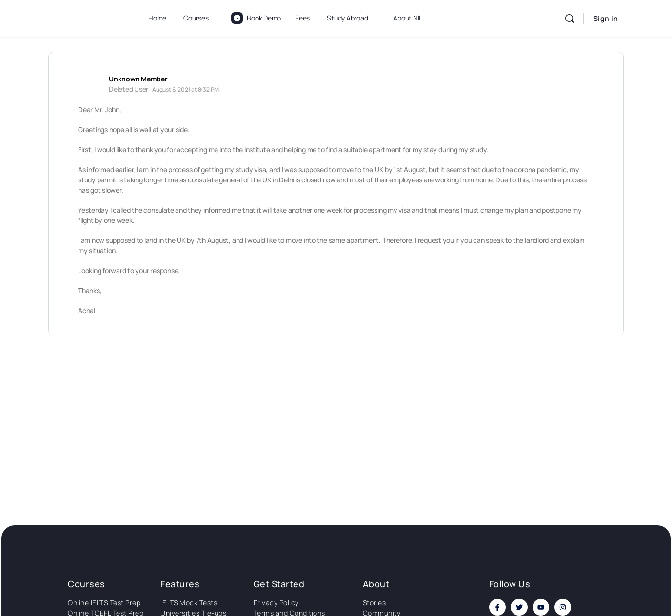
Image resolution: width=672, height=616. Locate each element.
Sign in (606, 18)
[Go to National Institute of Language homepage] (87, 17)
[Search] (570, 19)
